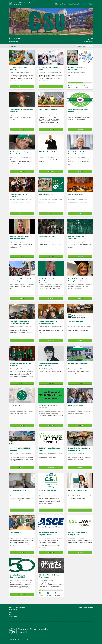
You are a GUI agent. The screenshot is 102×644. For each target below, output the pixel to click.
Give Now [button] (22, 87)
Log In (91, 4)
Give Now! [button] (80, 425)
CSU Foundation (61, 4)
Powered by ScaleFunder (86, 608)
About (85, 4)
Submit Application (74, 4)
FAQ (10, 613)
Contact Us (12, 618)
